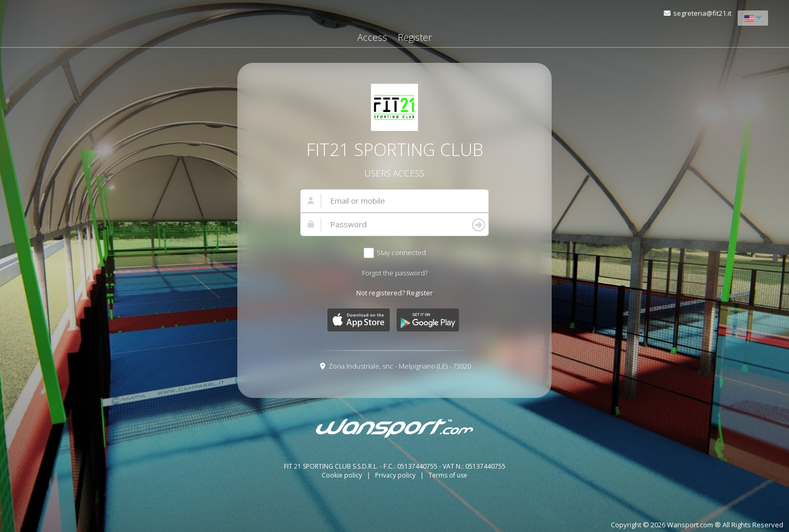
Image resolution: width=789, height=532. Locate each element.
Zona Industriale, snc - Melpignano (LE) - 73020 (400, 366)
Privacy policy (396, 475)
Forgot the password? (395, 273)
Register (415, 37)
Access (372, 37)
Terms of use (448, 475)
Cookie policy (343, 475)
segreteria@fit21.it (702, 13)
